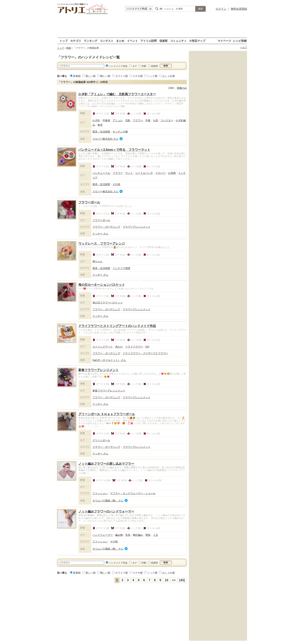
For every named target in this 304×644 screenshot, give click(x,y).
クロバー (161, 173)
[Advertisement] (152, 26)
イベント (132, 41)
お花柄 (172, 173)
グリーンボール (101, 440)
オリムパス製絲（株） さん (108, 501)
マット (129, 173)
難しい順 (105, 76)
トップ (64, 41)
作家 (144, 66)
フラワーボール (89, 202)
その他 (116, 184)
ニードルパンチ (144, 173)
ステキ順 (138, 76)
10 (167, 580)
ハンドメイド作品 (118, 66)
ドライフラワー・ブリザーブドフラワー (145, 353)
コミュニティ (178, 41)
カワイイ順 (121, 76)
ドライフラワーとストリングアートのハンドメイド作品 (117, 326)
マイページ (224, 41)
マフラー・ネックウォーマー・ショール (133, 493)
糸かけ (119, 347)
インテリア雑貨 (121, 268)
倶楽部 (163, 41)
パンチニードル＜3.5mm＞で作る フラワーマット (114, 150)
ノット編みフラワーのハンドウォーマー (106, 511)
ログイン (221, 9)
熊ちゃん (98, 261)
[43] (182, 580)
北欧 (128, 120)
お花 (155, 120)
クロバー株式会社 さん (105, 139)
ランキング (91, 41)
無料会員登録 (239, 9)
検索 (69, 48)
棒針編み (138, 535)
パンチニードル (101, 173)
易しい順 (91, 76)
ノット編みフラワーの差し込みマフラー (106, 464)
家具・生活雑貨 (101, 132)
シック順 (152, 76)
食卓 (100, 125)
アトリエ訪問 (149, 41)
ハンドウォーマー (103, 535)
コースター (167, 120)
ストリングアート (103, 347)
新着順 (77, 76)
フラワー (138, 120)
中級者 (106, 120)
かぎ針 (96, 120)
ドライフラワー (134, 347)
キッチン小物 (120, 132)
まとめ (120, 41)
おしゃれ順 (169, 76)
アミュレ (118, 120)
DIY (148, 347)
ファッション (100, 493)
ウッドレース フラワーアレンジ (102, 244)
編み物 (119, 535)
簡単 (148, 535)
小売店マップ (197, 41)
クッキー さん (100, 234)
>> (174, 580)
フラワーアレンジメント (137, 227)
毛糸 (128, 535)
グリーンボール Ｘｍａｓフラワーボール (107, 414)
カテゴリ (76, 41)
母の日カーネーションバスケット (102, 285)
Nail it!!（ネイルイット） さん (109, 360)
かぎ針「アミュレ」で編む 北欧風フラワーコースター (117, 94)
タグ (135, 66)
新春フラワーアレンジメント (98, 370)
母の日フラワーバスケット (108, 303)
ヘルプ (244, 47)
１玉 (155, 535)
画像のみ (182, 88)
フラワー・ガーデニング (106, 227)
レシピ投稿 (240, 41)
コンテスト (107, 41)
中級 (148, 120)
